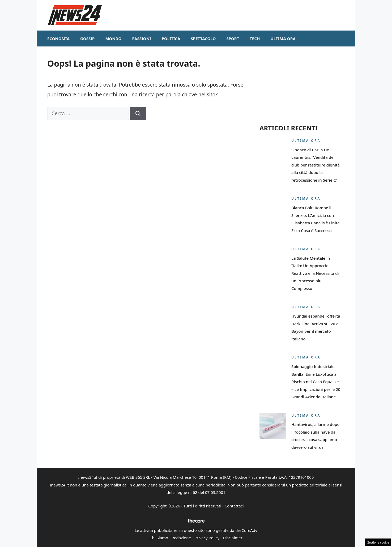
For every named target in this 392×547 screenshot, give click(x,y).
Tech (255, 39)
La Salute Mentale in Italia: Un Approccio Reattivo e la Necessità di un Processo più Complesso (315, 273)
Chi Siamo (159, 538)
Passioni (141, 39)
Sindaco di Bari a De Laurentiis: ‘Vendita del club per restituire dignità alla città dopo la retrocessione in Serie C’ (316, 165)
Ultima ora (283, 39)
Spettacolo (203, 39)
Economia (58, 39)
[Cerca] (138, 114)
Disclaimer (233, 538)
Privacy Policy (207, 538)
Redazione (181, 538)
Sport (233, 39)
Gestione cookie (378, 542)
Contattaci (234, 506)
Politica (171, 39)
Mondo (113, 39)
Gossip (87, 39)
